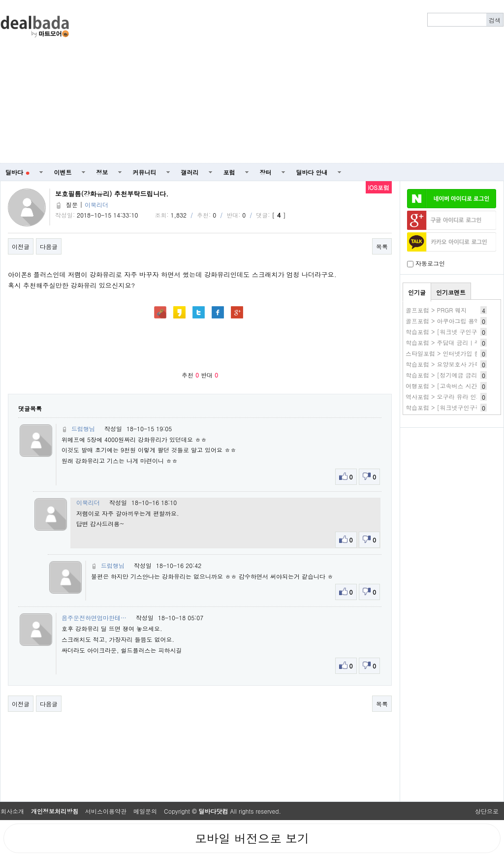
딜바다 (17, 172)
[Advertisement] (303, 82)
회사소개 (12, 811)
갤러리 (190, 172)
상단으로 (487, 811)
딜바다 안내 (312, 172)
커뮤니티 (145, 172)
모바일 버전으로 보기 (252, 838)
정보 (102, 172)
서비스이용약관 (106, 811)
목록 (382, 246)
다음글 (49, 246)
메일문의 (145, 811)
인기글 (417, 292)
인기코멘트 (451, 292)
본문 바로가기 (0, 0)
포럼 (229, 172)
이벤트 (63, 172)
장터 (266, 172)
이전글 (21, 246)
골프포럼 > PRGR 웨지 (436, 310)
